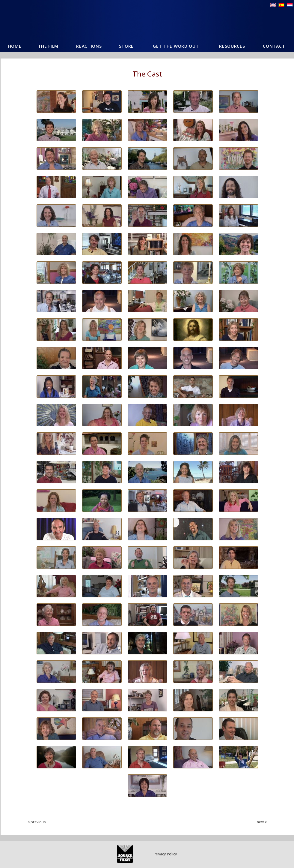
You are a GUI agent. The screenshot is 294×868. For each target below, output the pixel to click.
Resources (232, 46)
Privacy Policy (165, 854)
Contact (274, 46)
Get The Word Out (176, 46)
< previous (37, 822)
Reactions (89, 46)
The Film (48, 46)
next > (262, 822)
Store (126, 46)
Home (15, 46)
